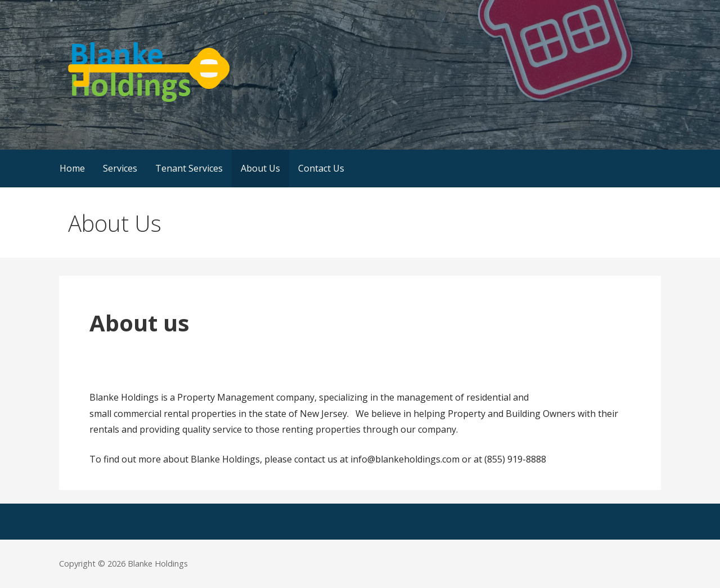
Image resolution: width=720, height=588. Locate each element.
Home (72, 168)
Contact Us (321, 168)
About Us (260, 168)
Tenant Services (189, 168)
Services (120, 168)
